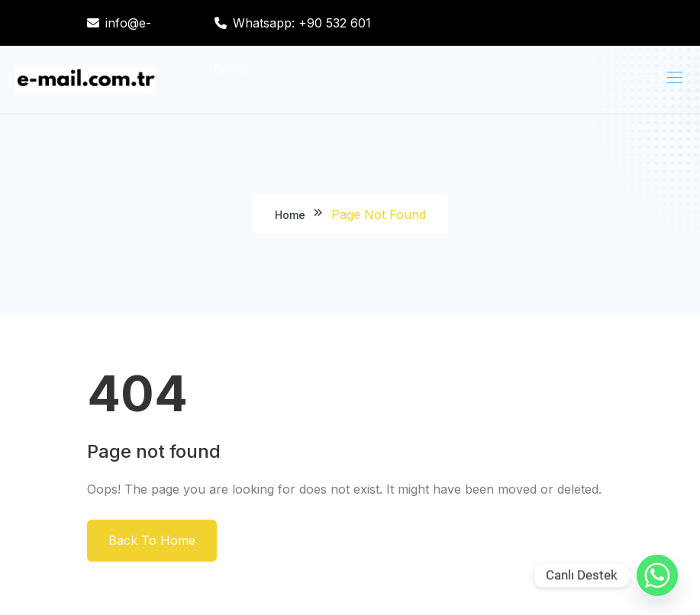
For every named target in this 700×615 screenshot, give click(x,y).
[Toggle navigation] (673, 77)
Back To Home (152, 540)
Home (290, 215)
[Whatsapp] (657, 575)
